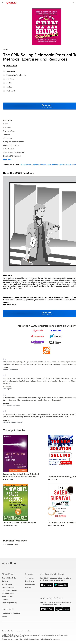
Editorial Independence (31, 639)
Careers (5, 581)
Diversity (5, 600)
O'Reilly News (7, 584)
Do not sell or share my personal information (16, 631)
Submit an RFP (7, 596)
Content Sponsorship (10, 603)
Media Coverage (8, 587)
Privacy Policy (30, 584)
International (8, 609)
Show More (7, 160)
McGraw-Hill (11, 91)
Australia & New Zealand (11, 613)
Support (29, 574)
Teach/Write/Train (9, 578)
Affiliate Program (8, 593)
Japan (4, 616)
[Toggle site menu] (3, 3)
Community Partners (9, 590)
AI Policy (28, 587)
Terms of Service (7, 639)
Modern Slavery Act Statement (50, 639)
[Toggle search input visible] (73, 3)
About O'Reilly (8, 574)
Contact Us (29, 578)
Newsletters (30, 581)
